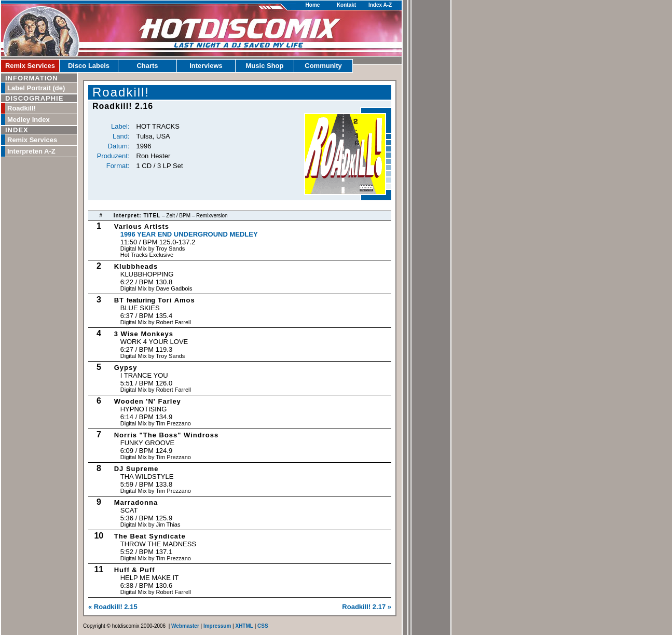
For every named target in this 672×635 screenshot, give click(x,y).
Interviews (206, 66)
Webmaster (185, 626)
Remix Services (30, 66)
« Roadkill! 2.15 (113, 607)
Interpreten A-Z (31, 151)
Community (323, 66)
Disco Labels (89, 66)
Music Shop (265, 66)
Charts (147, 66)
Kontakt (346, 5)
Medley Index (29, 120)
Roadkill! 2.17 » (367, 607)
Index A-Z (380, 5)
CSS (263, 626)
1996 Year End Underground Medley (189, 234)
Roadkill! (22, 108)
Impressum (217, 626)
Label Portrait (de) (36, 88)
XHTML (244, 626)
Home (313, 5)
